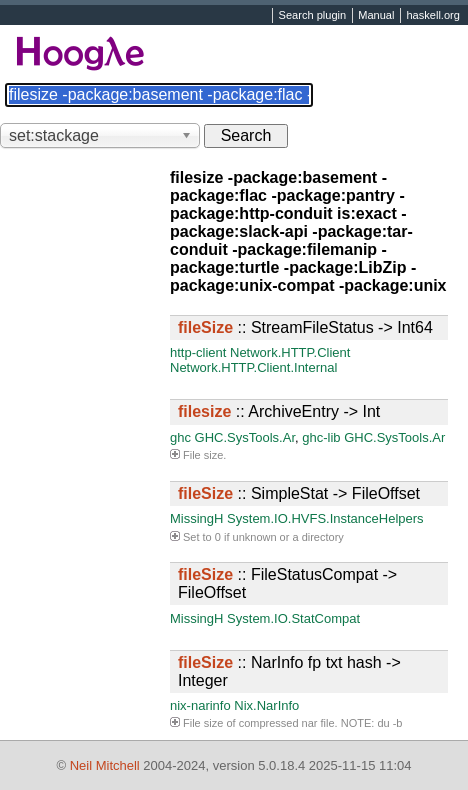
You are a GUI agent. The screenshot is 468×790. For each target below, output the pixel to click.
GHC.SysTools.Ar (245, 437)
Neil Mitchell (105, 765)
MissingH (196, 518)
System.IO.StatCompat (293, 618)
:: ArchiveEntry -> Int (279, 411)
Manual (376, 16)
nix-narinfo (200, 705)
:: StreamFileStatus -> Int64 (305, 327)
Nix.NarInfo (266, 705)
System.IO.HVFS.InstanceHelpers (325, 518)
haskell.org (432, 16)
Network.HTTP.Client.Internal (253, 367)
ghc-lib (321, 437)
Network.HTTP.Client (290, 352)
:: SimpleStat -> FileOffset (299, 493)
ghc (180, 437)
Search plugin (313, 16)
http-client (198, 352)
